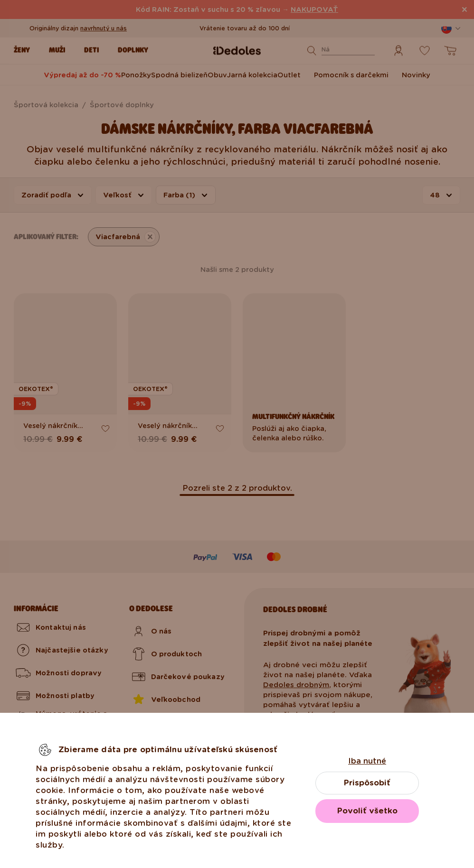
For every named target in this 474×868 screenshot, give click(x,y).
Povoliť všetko (367, 811)
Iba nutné (367, 761)
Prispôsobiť (367, 783)
